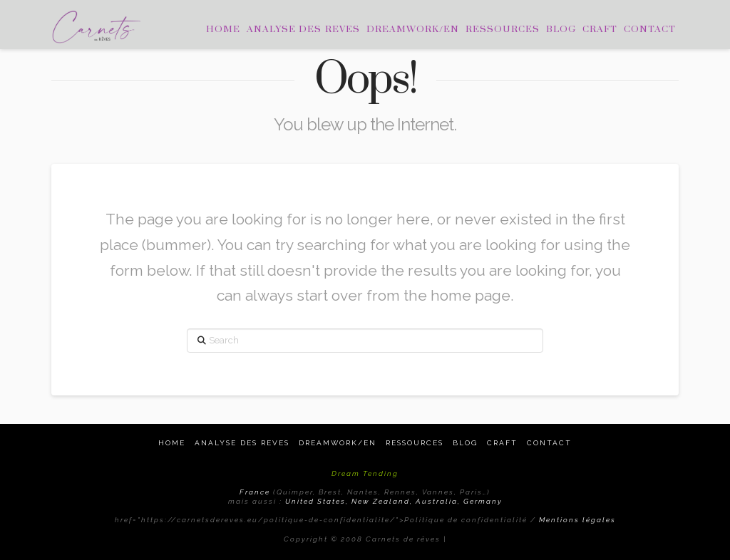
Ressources (415, 443)
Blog (465, 443)
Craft (502, 443)
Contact (549, 443)
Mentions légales (577, 520)
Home (172, 443)
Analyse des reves (242, 443)
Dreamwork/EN (338, 443)
